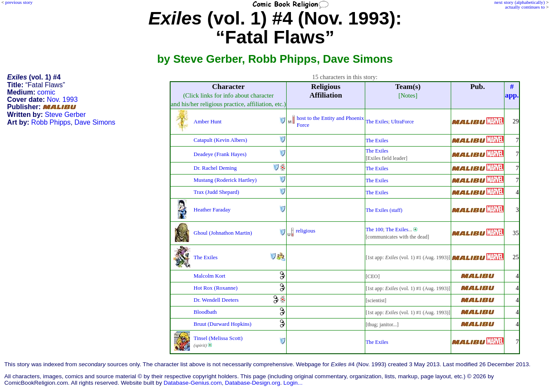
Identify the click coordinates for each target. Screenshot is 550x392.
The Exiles (377, 122)
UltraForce (402, 122)
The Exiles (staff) (384, 210)
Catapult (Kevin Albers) (220, 140)
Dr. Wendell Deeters (216, 300)
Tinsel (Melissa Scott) (218, 338)
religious (305, 231)
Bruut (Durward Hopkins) (223, 324)
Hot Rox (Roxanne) (216, 288)
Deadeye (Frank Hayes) (220, 154)
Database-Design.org (253, 383)
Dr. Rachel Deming (215, 168)
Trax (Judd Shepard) (217, 192)
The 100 (374, 230)
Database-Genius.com (193, 383)
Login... (293, 383)
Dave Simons (95, 122)
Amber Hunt (208, 121)
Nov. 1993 (62, 100)
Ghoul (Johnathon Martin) (223, 233)
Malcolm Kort (210, 276)
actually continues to (525, 7)
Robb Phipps (51, 122)
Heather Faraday (212, 210)
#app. (512, 91)
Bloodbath (205, 312)
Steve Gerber (65, 115)
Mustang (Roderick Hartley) (225, 180)
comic (46, 92)
